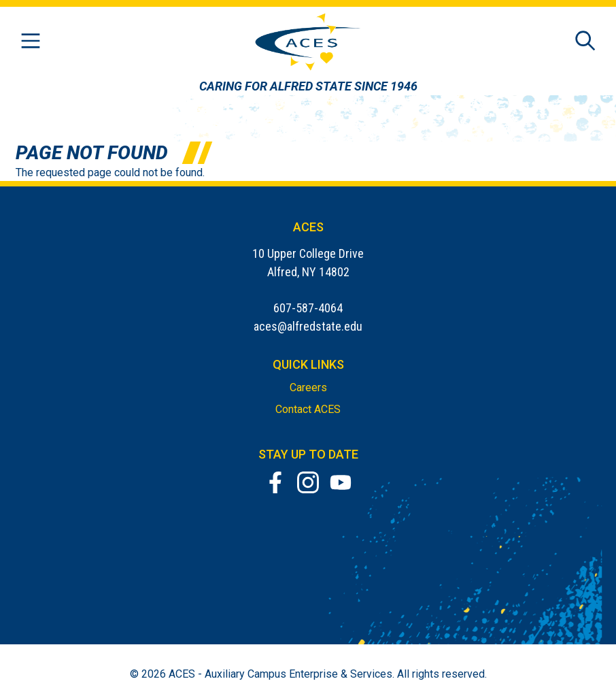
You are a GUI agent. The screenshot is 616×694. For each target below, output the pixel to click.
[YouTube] (341, 482)
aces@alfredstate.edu (308, 326)
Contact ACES (308, 409)
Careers (308, 387)
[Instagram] (308, 482)
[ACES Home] (308, 42)
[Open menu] (31, 42)
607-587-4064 (308, 308)
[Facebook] (275, 482)
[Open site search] (585, 42)
